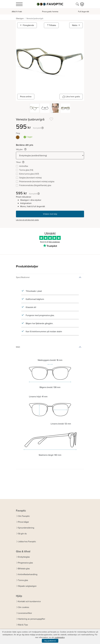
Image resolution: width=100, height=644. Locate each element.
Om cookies (24, 607)
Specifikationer (23, 277)
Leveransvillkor (25, 613)
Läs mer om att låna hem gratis (27, 220)
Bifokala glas (24, 569)
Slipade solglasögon (27, 586)
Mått (18, 347)
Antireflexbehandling (28, 574)
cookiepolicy (59, 637)
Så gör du (22, 534)
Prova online (26, 97)
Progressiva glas (25, 563)
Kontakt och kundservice (29, 601)
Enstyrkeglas (24, 557)
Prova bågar (23, 522)
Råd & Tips (23, 625)
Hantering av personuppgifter (32, 619)
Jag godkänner (50, 641)
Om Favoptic (24, 516)
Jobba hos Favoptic (27, 542)
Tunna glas (23, 580)
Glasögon (20, 18)
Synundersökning (26, 528)
